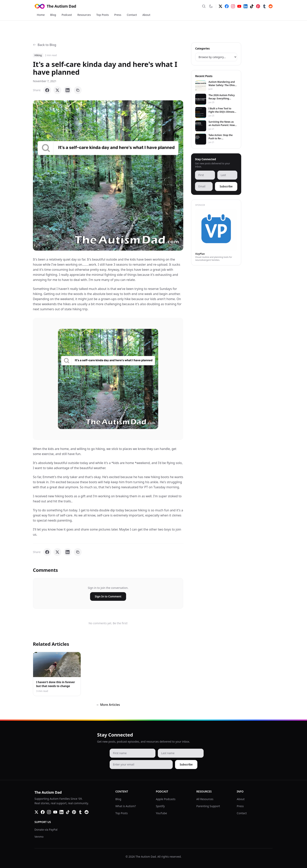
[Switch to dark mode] (211, 6)
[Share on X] (57, 90)
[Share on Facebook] (47, 90)
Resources (84, 15)
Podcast (67, 15)
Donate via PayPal (46, 830)
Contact (132, 15)
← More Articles (108, 705)
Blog (53, 15)
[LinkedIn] (246, 6)
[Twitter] (220, 6)
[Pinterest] (258, 6)
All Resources (205, 799)
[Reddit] (271, 6)
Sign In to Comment (108, 596)
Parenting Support (208, 806)
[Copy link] (78, 90)
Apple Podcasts (166, 799)
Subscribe (226, 186)
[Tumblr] (264, 6)
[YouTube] (239, 6)
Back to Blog (45, 45)
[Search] (204, 6)
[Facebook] (227, 6)
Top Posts (103, 15)
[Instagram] (233, 6)
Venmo (39, 837)
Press (118, 15)
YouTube (161, 813)
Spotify (160, 806)
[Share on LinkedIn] (68, 90)
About (146, 15)
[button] (108, 175)
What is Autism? (126, 806)
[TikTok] (252, 6)
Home (41, 15)
